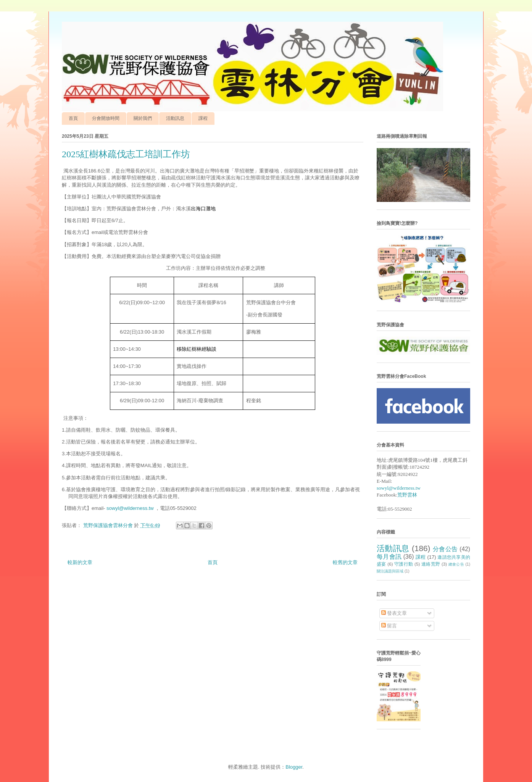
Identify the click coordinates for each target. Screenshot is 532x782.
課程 (203, 118)
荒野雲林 (407, 495)
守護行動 (404, 564)
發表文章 (394, 613)
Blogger (294, 767)
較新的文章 (80, 562)
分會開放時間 (106, 118)
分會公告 (445, 549)
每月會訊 (389, 557)
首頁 (73, 118)
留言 (389, 626)
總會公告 (456, 564)
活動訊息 (175, 118)
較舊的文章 (345, 562)
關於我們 (143, 118)
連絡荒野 (431, 564)
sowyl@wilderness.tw (130, 508)
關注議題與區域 (390, 571)
